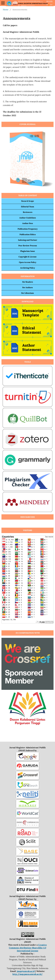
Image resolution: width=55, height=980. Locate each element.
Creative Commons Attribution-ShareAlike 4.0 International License (28, 948)
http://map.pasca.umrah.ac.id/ (28, 974)
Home (6, 10)
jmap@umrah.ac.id (26, 971)
